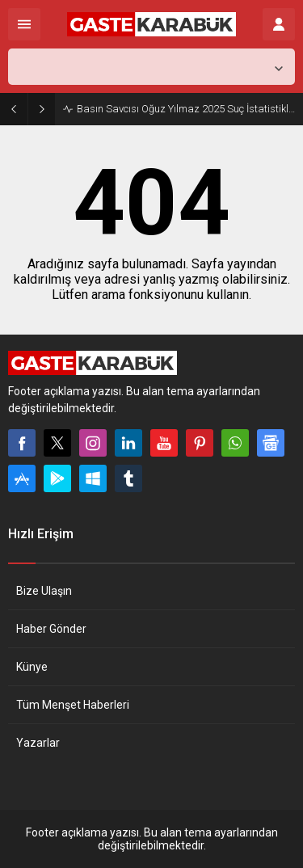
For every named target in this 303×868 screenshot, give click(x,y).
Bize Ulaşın (44, 591)
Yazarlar (38, 743)
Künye (32, 667)
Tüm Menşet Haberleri (73, 705)
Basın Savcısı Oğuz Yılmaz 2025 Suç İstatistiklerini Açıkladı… (186, 109)
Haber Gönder (51, 629)
